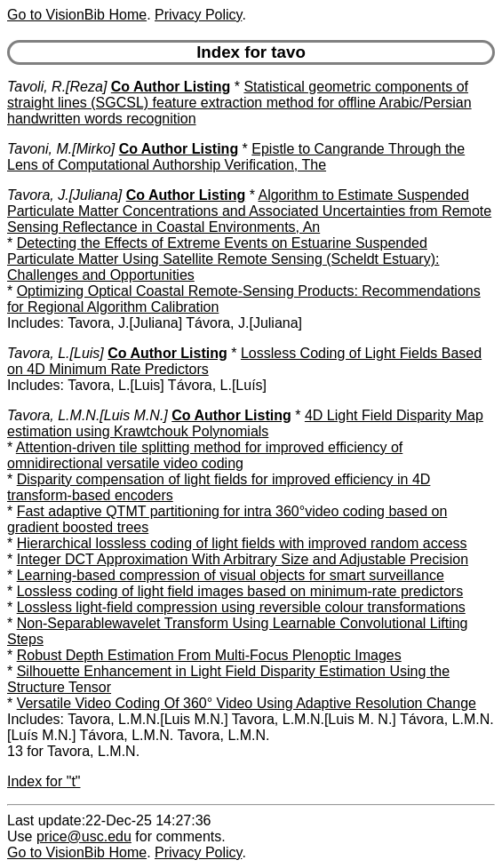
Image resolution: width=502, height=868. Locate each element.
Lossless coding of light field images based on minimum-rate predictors (240, 591)
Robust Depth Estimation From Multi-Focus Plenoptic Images (209, 655)
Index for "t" (44, 781)
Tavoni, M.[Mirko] (61, 149)
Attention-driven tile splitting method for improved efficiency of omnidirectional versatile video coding (205, 455)
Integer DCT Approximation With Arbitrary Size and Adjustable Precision (243, 559)
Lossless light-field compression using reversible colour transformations (241, 607)
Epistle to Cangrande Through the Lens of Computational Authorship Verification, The (236, 157)
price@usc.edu (84, 836)
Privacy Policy (198, 15)
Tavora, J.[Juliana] (64, 195)
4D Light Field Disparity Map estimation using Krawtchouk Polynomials (245, 423)
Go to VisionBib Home (77, 15)
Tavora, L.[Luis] (56, 353)
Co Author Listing (171, 87)
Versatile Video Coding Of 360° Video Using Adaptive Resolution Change (247, 703)
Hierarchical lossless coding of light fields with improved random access (242, 543)
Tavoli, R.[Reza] (57, 87)
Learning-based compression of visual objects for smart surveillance (231, 575)
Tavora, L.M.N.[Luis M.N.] (88, 415)
